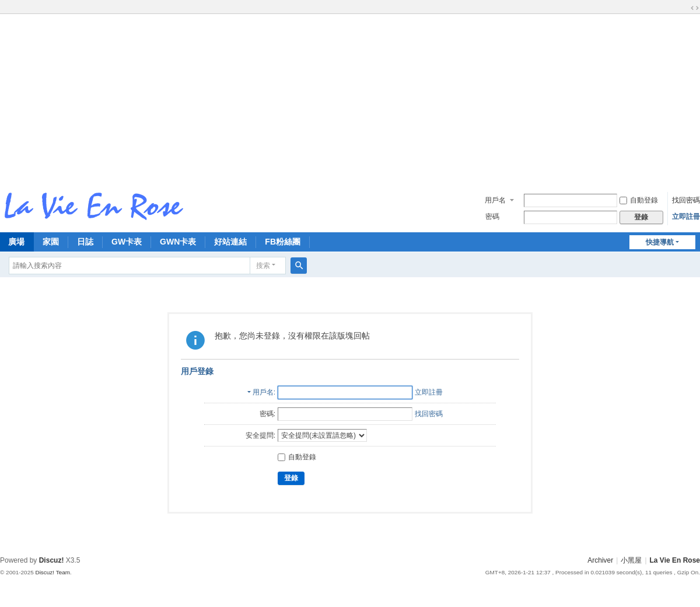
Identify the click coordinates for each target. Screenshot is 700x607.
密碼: (267, 414)
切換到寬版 (695, 8)
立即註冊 (686, 217)
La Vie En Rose (675, 560)
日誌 (85, 242)
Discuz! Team (52, 572)
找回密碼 (686, 200)
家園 (51, 242)
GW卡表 (127, 242)
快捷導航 (660, 242)
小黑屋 (631, 560)
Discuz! (52, 560)
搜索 (263, 266)
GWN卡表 (178, 242)
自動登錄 (639, 200)
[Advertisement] (350, 99)
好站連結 (230, 242)
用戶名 (495, 200)
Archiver (600, 560)
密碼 (492, 217)
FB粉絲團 (283, 242)
